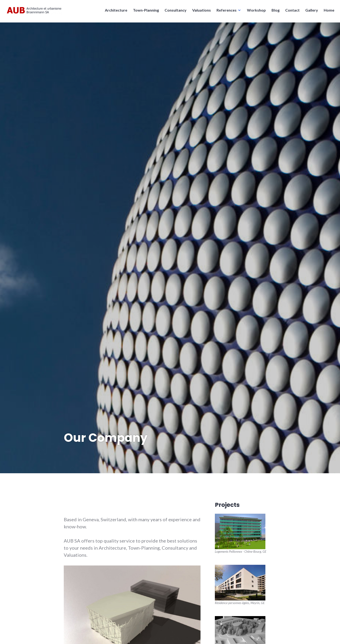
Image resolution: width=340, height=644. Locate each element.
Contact (291, 11)
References (225, 11)
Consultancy (174, 11)
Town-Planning (144, 11)
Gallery (310, 11)
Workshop (255, 11)
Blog (274, 11)
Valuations (200, 11)
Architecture (115, 11)
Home (328, 11)
